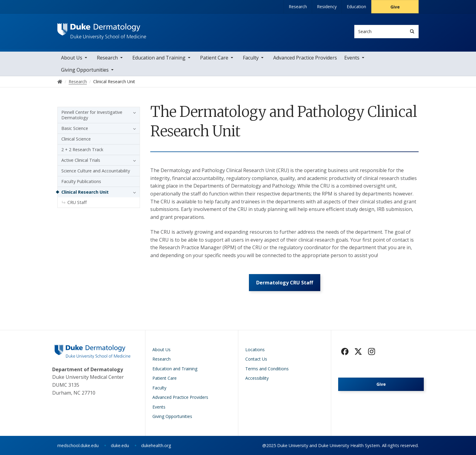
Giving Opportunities (85, 70)
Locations (255, 350)
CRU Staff (77, 202)
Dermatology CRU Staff (285, 283)
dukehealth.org (156, 445)
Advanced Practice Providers (305, 58)
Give (395, 7)
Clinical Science (76, 139)
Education (356, 7)
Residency (327, 7)
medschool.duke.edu (78, 445)
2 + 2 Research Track (82, 149)
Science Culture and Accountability (96, 171)
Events (352, 58)
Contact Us (256, 359)
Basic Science (75, 128)
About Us (72, 58)
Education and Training (159, 58)
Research (298, 7)
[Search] (412, 31)
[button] (133, 112)
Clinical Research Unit (85, 192)
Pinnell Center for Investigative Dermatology (92, 115)
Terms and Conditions (267, 369)
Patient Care (214, 58)
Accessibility (257, 378)
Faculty (251, 58)
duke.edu (120, 445)
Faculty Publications (81, 181)
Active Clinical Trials (81, 160)
